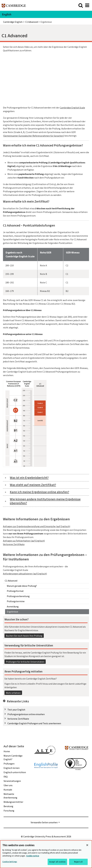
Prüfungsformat (15, 591)
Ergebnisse (13, 612)
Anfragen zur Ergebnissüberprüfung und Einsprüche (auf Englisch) (37, 526)
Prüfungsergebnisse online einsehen (26, 714)
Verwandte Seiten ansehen (44, 822)
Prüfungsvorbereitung (18, 596)
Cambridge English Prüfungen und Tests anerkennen (34, 723)
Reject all (78, 862)
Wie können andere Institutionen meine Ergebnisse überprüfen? (45, 501)
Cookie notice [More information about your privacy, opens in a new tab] (33, 856)
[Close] (87, 845)
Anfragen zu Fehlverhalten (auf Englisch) (24, 541)
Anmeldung (13, 606)
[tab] (46, 478)
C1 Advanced (11, 581)
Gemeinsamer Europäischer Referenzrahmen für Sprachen (34, 136)
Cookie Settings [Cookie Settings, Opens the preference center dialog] (10, 862)
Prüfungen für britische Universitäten (25, 662)
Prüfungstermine (16, 601)
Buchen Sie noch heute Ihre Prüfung (24, 636)
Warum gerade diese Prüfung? (22, 586)
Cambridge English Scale (72, 108)
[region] (46, 854)
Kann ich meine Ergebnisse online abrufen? (39, 492)
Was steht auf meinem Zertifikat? (33, 485)
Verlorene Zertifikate (18, 719)
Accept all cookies (57, 862)
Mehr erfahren (13, 693)
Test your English (16, 710)
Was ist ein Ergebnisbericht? (29, 478)
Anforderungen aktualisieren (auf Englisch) (25, 574)
